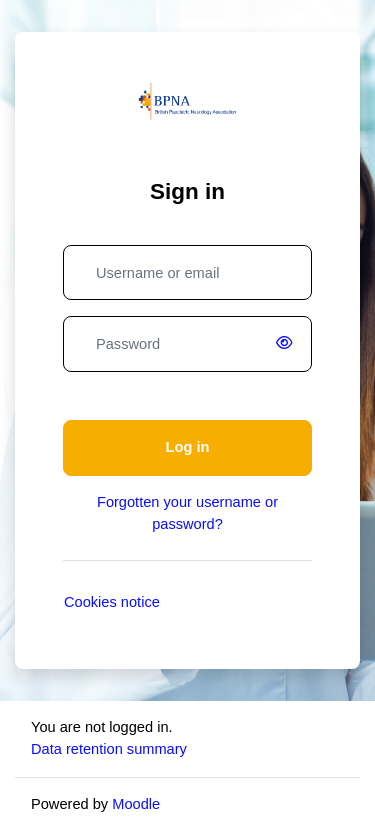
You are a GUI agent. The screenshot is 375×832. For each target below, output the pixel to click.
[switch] (288, 344)
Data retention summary (109, 749)
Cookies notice (112, 602)
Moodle (136, 804)
